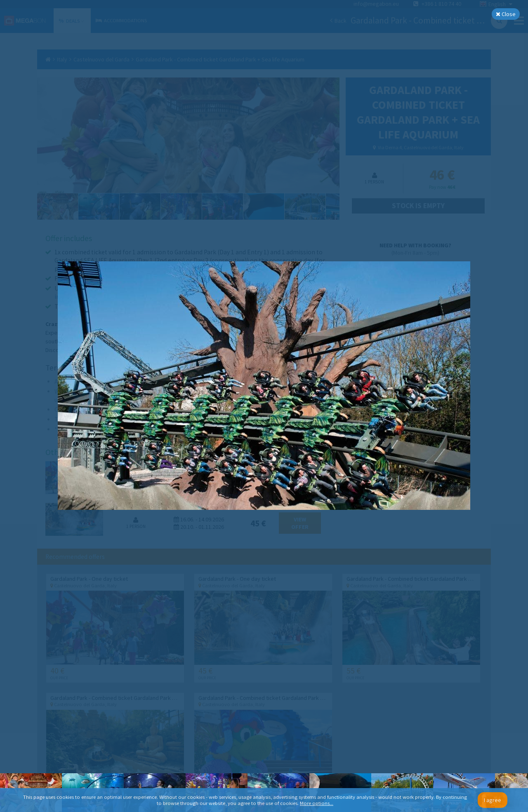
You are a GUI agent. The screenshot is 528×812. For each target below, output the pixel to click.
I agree (493, 800)
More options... (317, 803)
